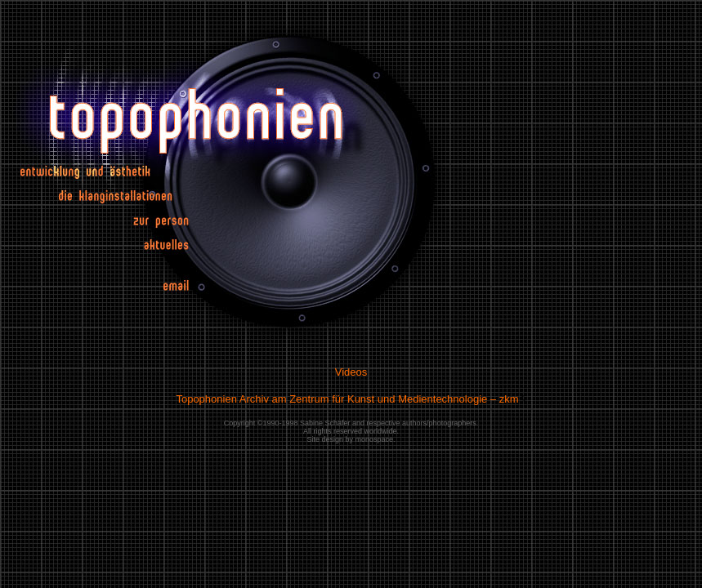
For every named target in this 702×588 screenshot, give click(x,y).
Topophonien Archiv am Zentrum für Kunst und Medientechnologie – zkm (347, 399)
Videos (351, 372)
